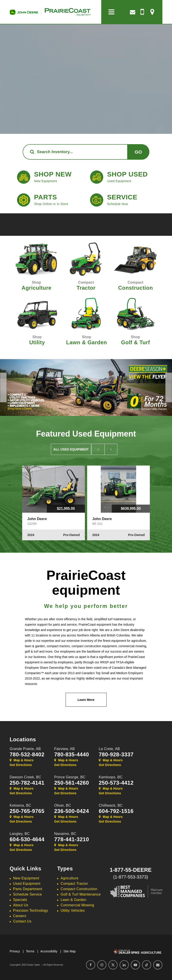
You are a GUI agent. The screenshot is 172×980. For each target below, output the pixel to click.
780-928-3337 (116, 755)
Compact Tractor (74, 884)
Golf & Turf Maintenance (81, 894)
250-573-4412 (116, 783)
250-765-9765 (27, 811)
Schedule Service (27, 894)
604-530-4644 (27, 839)
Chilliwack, (111, 805)
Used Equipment (27, 884)
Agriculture (70, 878)
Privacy (15, 951)
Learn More (86, 700)
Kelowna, (20, 805)
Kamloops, (111, 777)
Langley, (20, 834)
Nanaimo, (65, 834)
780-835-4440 (72, 755)
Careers (20, 916)
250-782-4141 (27, 783)
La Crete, (109, 749)
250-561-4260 (72, 783)
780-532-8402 (27, 755)
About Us (21, 905)
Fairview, (64, 749)
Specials (20, 900)
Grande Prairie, (25, 749)
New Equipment (26, 878)
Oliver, (63, 805)
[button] (3, 387)
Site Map (70, 951)
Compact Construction (79, 889)
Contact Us (22, 921)
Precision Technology (31, 910)
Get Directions (21, 765)
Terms (30, 951)
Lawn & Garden (74, 900)
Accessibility (49, 951)
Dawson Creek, (25, 777)
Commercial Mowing (77, 905)
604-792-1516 (116, 811)
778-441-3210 (72, 839)
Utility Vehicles (73, 910)
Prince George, (70, 777)
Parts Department (28, 889)
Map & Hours (22, 760)
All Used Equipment (71, 449)
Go (138, 152)
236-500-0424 (72, 811)
